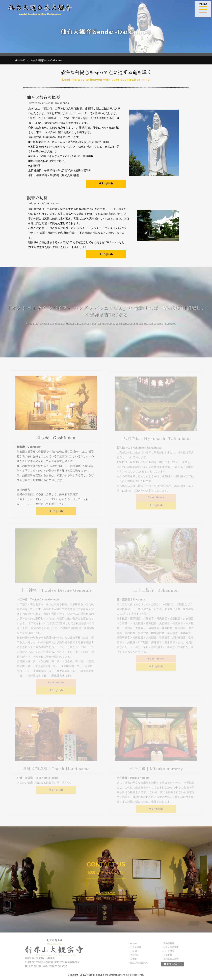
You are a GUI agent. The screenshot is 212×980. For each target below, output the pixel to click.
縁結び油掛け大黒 (139, 964)
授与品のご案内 (171, 960)
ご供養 (134, 960)
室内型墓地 (169, 945)
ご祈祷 (134, 952)
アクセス (168, 956)
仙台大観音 (136, 949)
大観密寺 (135, 956)
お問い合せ (106, 884)
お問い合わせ (172, 965)
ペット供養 (169, 952)
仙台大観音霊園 (171, 949)
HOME (20, 60)
